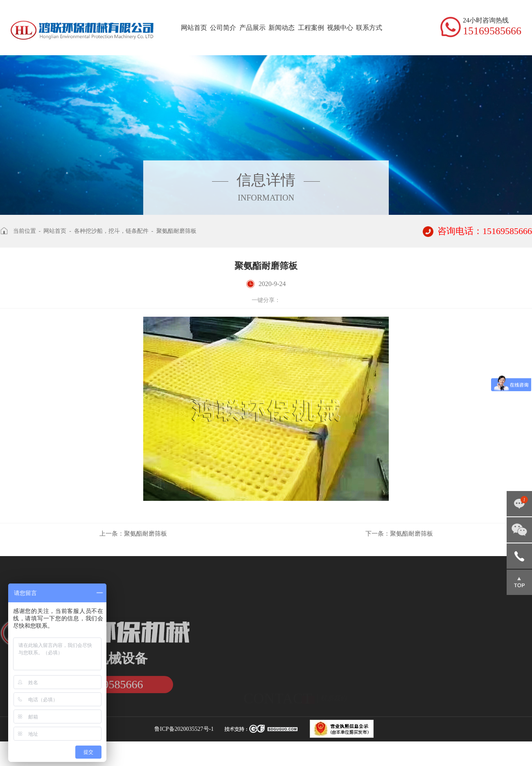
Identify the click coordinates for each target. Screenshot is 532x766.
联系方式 (369, 28)
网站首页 (194, 28)
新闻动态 (282, 28)
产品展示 (252, 28)
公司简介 (223, 28)
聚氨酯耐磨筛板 (176, 231)
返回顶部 (519, 582)
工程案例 (311, 28)
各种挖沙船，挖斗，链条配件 (111, 231)
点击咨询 (519, 504)
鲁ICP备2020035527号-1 (184, 729)
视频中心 (340, 28)
